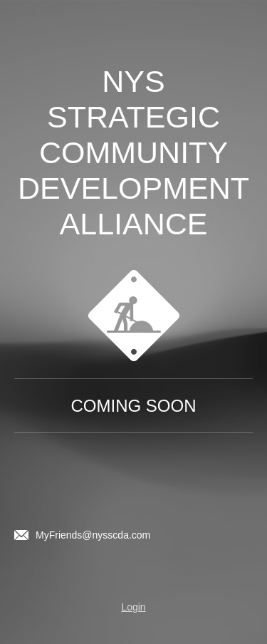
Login (133, 607)
